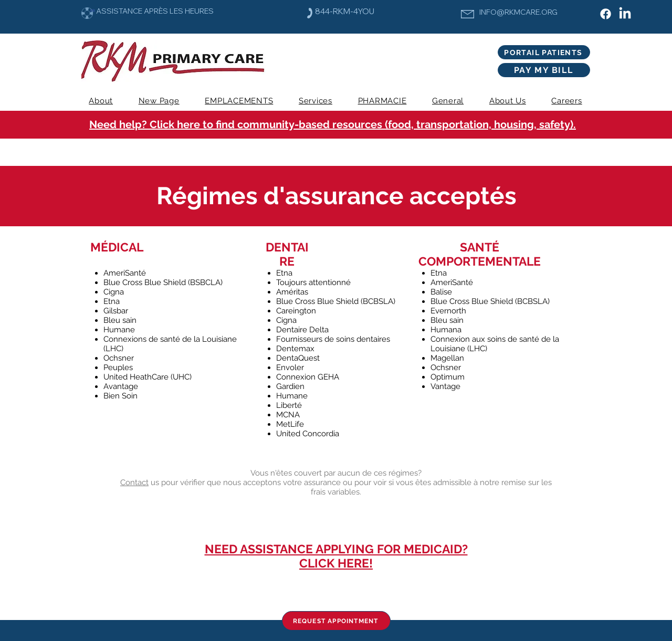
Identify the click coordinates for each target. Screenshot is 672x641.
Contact (134, 482)
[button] (316, 101)
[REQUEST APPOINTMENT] (336, 621)
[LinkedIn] (625, 14)
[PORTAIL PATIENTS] (544, 52)
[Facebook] (606, 14)
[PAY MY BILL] (544, 70)
